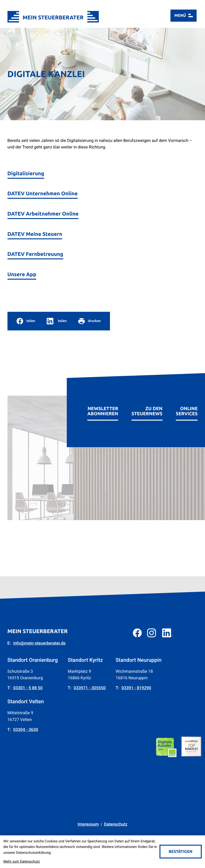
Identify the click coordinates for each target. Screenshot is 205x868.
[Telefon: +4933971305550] (90, 688)
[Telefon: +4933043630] (26, 730)
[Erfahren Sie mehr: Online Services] (187, 407)
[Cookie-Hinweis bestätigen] (181, 852)
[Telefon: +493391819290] (136, 688)
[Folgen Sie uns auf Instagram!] (152, 633)
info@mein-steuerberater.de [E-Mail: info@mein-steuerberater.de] (39, 643)
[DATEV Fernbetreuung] (35, 252)
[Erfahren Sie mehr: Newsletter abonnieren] (103, 407)
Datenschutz (116, 824)
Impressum (88, 824)
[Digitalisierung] (26, 171)
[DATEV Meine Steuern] (35, 232)
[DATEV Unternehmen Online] (43, 192)
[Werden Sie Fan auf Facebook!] (137, 633)
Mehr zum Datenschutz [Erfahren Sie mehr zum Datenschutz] (21, 862)
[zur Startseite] (53, 17)
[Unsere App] (22, 272)
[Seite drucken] (90, 321)
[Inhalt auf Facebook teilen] (26, 321)
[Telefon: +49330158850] (28, 688)
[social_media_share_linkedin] (57, 321)
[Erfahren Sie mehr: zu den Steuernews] (147, 407)
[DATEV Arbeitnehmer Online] (43, 212)
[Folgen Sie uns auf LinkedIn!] (167, 633)
